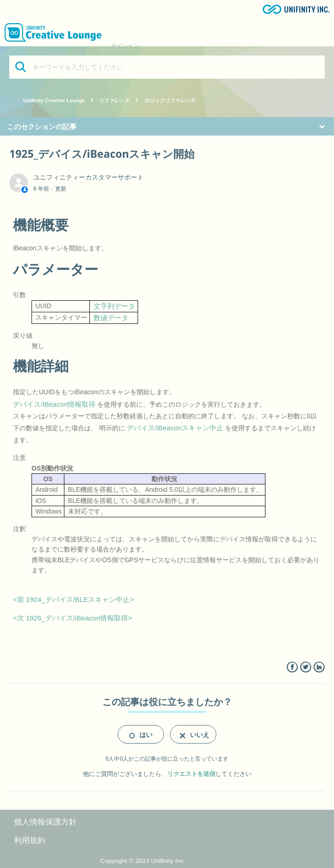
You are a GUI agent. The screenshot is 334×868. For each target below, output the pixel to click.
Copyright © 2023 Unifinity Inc (142, 861)
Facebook (292, 667)
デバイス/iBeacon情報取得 (54, 404)
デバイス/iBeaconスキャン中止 (175, 428)
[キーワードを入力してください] (167, 67)
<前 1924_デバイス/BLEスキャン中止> (73, 599)
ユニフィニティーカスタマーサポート (88, 177)
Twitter (306, 667)
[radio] (141, 734)
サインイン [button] (125, 46)
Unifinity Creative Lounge (54, 100)
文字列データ (114, 306)
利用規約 (30, 840)
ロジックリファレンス (170, 100)
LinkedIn (319, 667)
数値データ (111, 318)
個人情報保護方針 (45, 822)
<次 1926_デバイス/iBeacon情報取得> (72, 618)
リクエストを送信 (191, 774)
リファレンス (114, 100)
